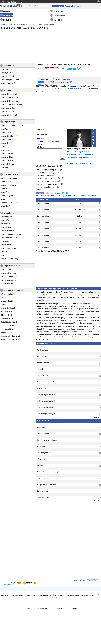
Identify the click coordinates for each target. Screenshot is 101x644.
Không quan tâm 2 (44, 222)
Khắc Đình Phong (82, 210)
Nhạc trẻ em (5, 189)
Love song (5, 241)
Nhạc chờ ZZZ (7, 24)
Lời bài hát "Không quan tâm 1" (49, 166)
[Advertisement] (53, 539)
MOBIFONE (58, 11)
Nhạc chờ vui (6, 139)
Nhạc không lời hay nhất (10, 80)
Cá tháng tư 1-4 (7, 318)
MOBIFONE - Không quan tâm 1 (80, 154)
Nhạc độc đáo (6, 132)
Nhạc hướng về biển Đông (11, 248)
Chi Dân (43, 24)
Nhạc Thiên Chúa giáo (9, 203)
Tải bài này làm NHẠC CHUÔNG (68, 89)
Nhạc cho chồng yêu (9, 157)
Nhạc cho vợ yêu (7, 153)
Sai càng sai (41, 465)
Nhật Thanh (79, 216)
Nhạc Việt (4, 252)
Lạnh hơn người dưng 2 (46, 401)
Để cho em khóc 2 (43, 363)
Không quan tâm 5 (44, 242)
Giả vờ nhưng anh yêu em (47, 440)
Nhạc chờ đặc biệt (11, 174)
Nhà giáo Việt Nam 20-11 (10, 336)
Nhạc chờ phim (6, 217)
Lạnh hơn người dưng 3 (46, 414)
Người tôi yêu (42, 427)
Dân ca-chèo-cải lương (9, 259)
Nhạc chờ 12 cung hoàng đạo (12, 125)
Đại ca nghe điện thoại (9, 276)
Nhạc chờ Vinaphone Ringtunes (26, 24)
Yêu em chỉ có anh (44, 478)
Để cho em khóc (43, 356)
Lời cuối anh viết (43, 497)
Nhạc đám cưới (7, 304)
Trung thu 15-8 (6, 325)
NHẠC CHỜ (6, 6)
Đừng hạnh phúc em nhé (46, 485)
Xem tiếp (98, 417)
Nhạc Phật (5, 206)
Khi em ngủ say (43, 491)
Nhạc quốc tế (6, 245)
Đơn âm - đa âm (7, 283)
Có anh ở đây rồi (43, 376)
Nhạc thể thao (6, 182)
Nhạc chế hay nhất (8, 83)
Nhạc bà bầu (5, 192)
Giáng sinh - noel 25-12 (10, 339)
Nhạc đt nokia (6, 269)
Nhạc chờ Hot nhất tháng (10, 97)
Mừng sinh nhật (7, 294)
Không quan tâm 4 (44, 235)
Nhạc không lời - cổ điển (10, 238)
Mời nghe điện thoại (8, 280)
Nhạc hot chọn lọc (8, 108)
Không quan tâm (43, 203)
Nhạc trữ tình (6, 227)
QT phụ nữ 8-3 (6, 315)
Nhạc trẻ (4, 220)
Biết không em (42, 446)
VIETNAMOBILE (60, 16)
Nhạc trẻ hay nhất (7, 76)
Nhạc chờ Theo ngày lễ (13, 290)
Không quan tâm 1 (56, 24)
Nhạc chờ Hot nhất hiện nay (11, 104)
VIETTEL (7, 11)
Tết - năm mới (6, 297)
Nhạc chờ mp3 (10, 213)
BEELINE (7, 20)
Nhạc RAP (5, 129)
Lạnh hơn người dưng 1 (46, 407)
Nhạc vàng (5, 255)
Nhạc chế (4, 146)
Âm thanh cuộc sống (9, 178)
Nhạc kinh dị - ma (7, 164)
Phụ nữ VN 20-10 (7, 332)
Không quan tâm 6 (44, 248)
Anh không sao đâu (44, 453)
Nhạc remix (5, 150)
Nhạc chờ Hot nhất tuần (10, 101)
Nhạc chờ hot (9, 90)
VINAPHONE (8, 16)
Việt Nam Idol (6, 224)
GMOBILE (57, 20)
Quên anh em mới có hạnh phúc (49, 472)
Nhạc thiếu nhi (6, 231)
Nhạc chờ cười (6, 143)
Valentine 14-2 (6, 311)
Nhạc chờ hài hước (8, 136)
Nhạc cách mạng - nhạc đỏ (11, 234)
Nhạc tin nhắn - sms (8, 273)
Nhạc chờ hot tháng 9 (9, 94)
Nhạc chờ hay (9, 66)
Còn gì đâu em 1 (43, 388)
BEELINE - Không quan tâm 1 (79, 163)
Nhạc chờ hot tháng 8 (9, 115)
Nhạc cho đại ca (7, 160)
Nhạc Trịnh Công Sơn (9, 185)
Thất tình (40, 369)
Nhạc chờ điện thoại (12, 266)
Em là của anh (42, 350)
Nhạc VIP (4, 167)
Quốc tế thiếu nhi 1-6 (9, 322)
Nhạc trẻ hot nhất (7, 111)
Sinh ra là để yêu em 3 (45, 382)
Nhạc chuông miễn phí (15, 2)
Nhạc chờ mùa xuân (8, 308)
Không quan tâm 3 (44, 229)
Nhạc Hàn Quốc (7, 69)
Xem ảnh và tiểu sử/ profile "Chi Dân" (53, 251)
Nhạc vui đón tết (7, 301)
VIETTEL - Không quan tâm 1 (79, 152)
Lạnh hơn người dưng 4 (46, 395)
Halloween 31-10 (7, 329)
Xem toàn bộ (42, 134)
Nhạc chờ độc (9, 122)
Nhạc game (5, 199)
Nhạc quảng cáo (7, 196)
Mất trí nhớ (41, 459)
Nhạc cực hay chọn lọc (10, 73)
